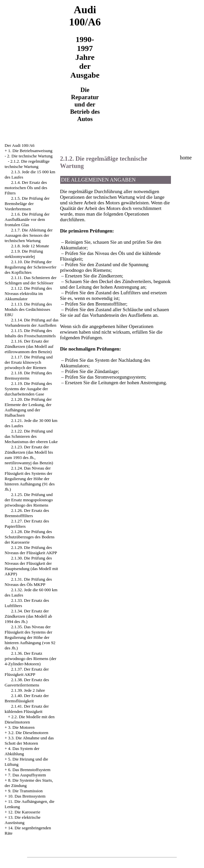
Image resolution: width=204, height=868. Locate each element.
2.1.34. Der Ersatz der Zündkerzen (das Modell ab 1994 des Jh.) (28, 616)
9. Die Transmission (25, 791)
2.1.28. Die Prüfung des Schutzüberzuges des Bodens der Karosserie (30, 537)
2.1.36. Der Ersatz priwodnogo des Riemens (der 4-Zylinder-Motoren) (30, 659)
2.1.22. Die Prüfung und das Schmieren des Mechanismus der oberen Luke (31, 436)
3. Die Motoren (21, 727)
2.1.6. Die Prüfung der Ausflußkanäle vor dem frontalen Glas (27, 219)
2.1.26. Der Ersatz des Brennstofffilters (27, 513)
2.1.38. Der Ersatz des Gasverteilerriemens (27, 682)
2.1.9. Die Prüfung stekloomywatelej (24, 254)
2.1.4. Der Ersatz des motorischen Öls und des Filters (26, 188)
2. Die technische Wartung (30, 156)
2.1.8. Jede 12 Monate (30, 246)
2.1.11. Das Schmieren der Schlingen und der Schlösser (31, 280)
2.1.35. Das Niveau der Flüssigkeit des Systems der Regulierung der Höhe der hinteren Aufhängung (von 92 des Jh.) (30, 637)
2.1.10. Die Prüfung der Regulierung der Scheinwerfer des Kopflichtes (31, 267)
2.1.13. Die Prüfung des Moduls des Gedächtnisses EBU (28, 309)
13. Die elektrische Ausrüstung (22, 820)
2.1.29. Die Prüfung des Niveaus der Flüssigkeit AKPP (31, 550)
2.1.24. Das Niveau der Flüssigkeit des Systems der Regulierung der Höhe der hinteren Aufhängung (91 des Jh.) (30, 479)
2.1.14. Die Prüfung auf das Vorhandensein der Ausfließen (32, 323)
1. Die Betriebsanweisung (30, 151)
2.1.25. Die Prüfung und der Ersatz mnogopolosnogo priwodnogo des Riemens (29, 500)
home (186, 158)
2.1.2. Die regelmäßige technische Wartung (27, 164)
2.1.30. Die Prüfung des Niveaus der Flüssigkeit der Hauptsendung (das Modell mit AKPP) (31, 566)
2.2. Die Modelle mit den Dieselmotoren (30, 719)
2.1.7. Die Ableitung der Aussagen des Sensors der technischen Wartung (29, 235)
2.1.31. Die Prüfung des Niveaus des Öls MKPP (28, 582)
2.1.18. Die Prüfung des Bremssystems (28, 375)
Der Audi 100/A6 (20, 145)
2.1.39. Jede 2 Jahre (28, 690)
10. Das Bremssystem (27, 796)
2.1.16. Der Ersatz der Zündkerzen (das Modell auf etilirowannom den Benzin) (29, 346)
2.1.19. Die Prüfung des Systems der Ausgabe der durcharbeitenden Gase (28, 389)
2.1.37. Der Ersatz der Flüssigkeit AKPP (27, 672)
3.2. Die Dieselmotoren (28, 733)
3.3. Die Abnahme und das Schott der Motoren (29, 741)
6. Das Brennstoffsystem (29, 770)
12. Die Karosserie (24, 812)
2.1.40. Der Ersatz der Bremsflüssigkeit (27, 698)
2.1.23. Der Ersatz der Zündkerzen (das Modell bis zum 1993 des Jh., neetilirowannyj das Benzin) (29, 455)
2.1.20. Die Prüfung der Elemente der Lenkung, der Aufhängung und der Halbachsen (28, 407)
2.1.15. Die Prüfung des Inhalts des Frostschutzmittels (30, 333)
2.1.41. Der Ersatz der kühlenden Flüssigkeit (27, 709)
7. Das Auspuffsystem (27, 775)
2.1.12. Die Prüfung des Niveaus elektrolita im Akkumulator (28, 293)
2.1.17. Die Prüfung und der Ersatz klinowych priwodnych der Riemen (29, 362)
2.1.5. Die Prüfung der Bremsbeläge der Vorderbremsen (27, 204)
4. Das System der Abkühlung (22, 751)
